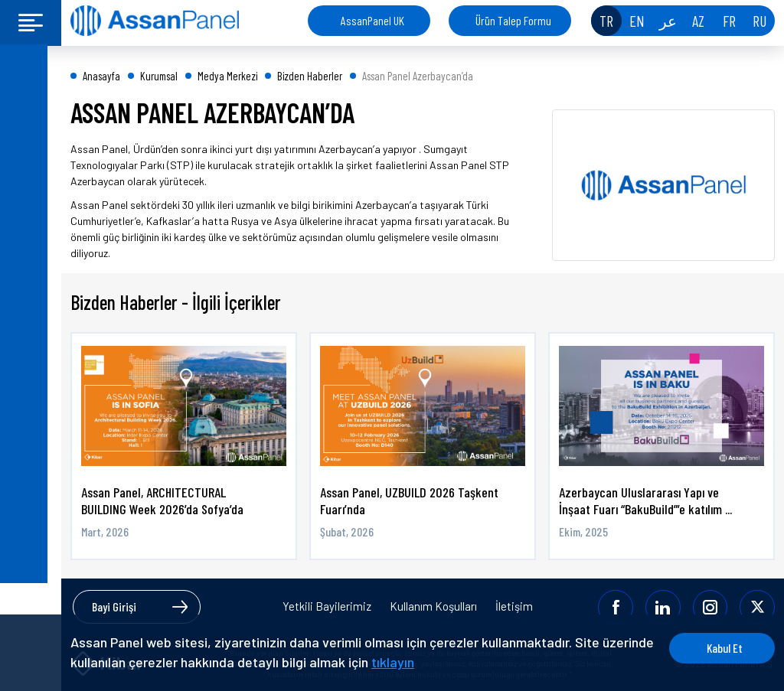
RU (759, 21)
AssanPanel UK (372, 20)
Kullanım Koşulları (433, 607)
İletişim (514, 607)
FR (729, 21)
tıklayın (447, 662)
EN (637, 21)
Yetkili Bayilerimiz (327, 607)
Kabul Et (717, 648)
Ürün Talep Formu (513, 20)
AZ (698, 21)
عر (668, 21)
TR (606, 21)
